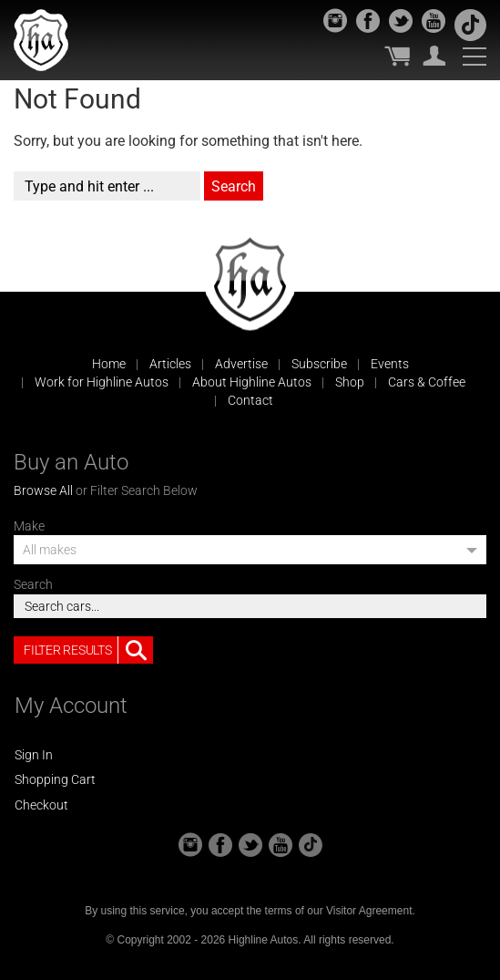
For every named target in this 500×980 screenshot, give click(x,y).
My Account (434, 56)
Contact (250, 400)
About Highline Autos (252, 382)
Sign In (34, 755)
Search (33, 584)
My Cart (397, 56)
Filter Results (88, 650)
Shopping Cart (55, 779)
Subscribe (319, 364)
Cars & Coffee (427, 382)
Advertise (241, 364)
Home (109, 364)
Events (390, 364)
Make (29, 526)
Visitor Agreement (369, 911)
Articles (170, 364)
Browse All (43, 490)
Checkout (41, 805)
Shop (350, 382)
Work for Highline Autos (102, 382)
